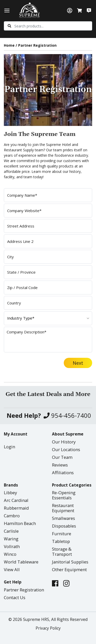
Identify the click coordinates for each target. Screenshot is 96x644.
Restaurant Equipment (63, 508)
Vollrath (12, 546)
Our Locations (66, 449)
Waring (11, 539)
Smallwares (63, 518)
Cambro (12, 516)
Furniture (62, 534)
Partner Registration (24, 590)
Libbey (10, 493)
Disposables (64, 526)
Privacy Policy (48, 628)
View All (12, 569)
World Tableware (21, 562)
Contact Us (15, 597)
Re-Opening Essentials (64, 495)
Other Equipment (69, 569)
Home (9, 45)
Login (9, 447)
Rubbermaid (16, 508)
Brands (11, 485)
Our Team (62, 457)
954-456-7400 (67, 416)
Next (78, 363)
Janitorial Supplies (70, 562)
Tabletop (61, 541)
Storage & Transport (62, 552)
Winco (10, 554)
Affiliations (63, 473)
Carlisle (11, 531)
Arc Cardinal (16, 500)
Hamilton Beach (20, 523)
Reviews (60, 465)
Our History (64, 442)
